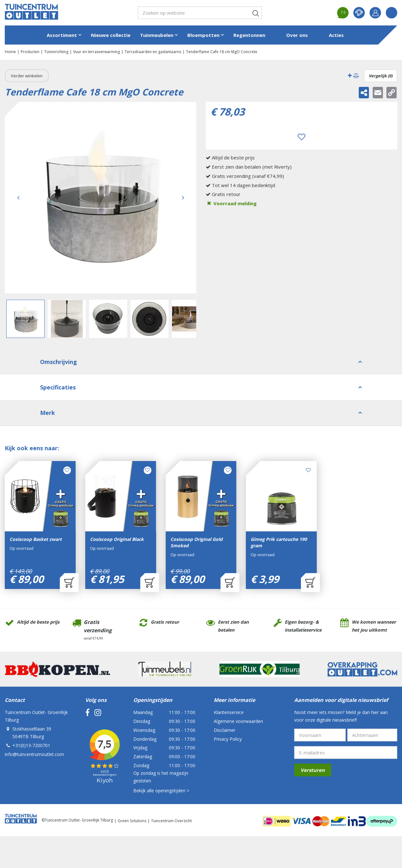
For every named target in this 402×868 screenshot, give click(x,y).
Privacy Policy (228, 739)
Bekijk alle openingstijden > (161, 791)
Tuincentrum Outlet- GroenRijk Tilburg (36, 716)
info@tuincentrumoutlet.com (34, 754)
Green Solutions (132, 821)
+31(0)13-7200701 (31, 745)
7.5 (343, 12)
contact (359, 13)
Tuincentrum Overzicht (171, 821)
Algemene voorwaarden (238, 721)
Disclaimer (225, 730)
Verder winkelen (27, 76)
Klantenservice (229, 712)
